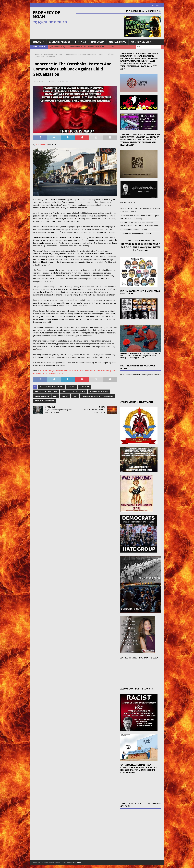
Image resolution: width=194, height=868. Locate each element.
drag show (85, 387)
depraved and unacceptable (52, 387)
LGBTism (65, 396)
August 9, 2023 (42, 81)
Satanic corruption (66, 81)
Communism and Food (60, 42)
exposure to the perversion (73, 391)
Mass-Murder (98, 42)
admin (53, 81)
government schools (99, 391)
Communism (38, 42)
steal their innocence (45, 401)
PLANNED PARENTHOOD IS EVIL (134, 229)
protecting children (91, 396)
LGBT (55, 396)
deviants (72, 387)
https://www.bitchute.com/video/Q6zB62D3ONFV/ (140, 374)
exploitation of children (46, 391)
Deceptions (81, 42)
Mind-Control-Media (141, 42)
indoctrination (42, 396)
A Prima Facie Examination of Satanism (136, 234)
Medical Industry (118, 42)
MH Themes (77, 862)
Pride (75, 396)
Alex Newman (42, 144)
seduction (109, 396)
